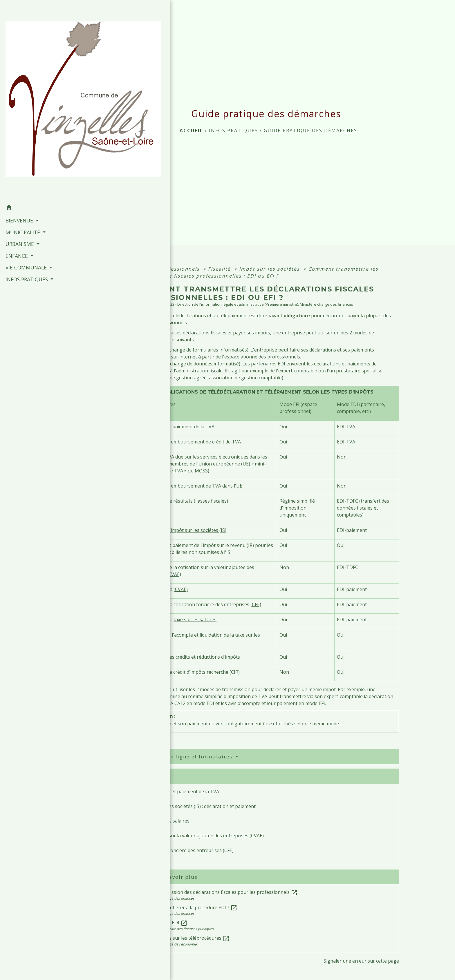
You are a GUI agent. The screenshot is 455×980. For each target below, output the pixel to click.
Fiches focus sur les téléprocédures (187, 938)
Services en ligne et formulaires (188, 757)
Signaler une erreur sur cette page (361, 961)
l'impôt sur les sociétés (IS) (197, 530)
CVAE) (175, 574)
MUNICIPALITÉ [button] (22, 146)
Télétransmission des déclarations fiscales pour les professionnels (221, 892)
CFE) (257, 604)
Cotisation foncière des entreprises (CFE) (189, 850)
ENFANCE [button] (16, 169)
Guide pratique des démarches (310, 131)
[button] (41, 122)
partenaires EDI (268, 364)
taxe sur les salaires (195, 619)
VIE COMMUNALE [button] (26, 181)
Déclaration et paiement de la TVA (177, 427)
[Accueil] (41, 58)
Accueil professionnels (170, 269)
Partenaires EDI (166, 923)
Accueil (191, 131)
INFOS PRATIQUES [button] (26, 193)
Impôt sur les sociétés (270, 269)
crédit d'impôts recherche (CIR (206, 672)
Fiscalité (220, 269)
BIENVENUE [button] (19, 134)
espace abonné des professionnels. (263, 357)
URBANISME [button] (19, 157)
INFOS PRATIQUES (233, 131)
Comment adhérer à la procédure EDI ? (191, 907)
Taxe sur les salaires (167, 821)
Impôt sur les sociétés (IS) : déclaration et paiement (200, 806)
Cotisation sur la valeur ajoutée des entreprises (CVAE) (204, 836)
